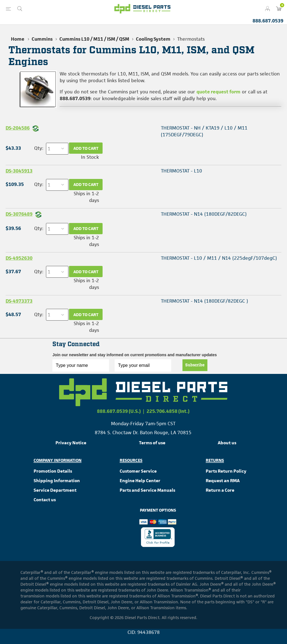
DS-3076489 (19, 214)
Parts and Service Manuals (147, 490)
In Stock (90, 157)
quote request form (218, 92)
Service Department (55, 490)
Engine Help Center (140, 481)
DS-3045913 (19, 171)
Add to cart (86, 148)
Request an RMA (223, 481)
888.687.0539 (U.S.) (119, 411)
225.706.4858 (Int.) (168, 411)
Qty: (39, 148)
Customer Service (138, 471)
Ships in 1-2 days (86, 197)
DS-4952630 (19, 258)
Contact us (45, 500)
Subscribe (195, 365)
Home (18, 39)
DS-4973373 (19, 301)
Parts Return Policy (226, 471)
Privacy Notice (71, 443)
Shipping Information (57, 481)
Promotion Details (53, 471)
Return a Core (220, 490)
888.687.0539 (268, 21)
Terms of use (152, 443)
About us (227, 443)
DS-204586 (18, 128)
